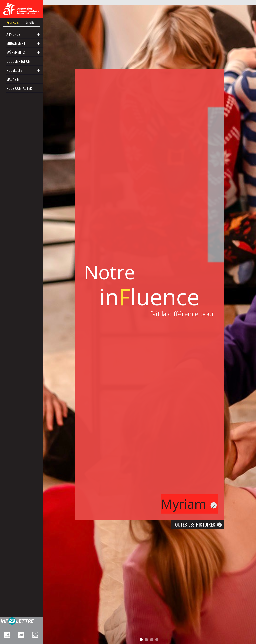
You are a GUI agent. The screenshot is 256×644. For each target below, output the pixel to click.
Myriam (189, 504)
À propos (13, 34)
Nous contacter (19, 88)
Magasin (13, 79)
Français (13, 22)
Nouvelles (14, 70)
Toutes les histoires (198, 524)
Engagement (16, 43)
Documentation (18, 61)
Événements (16, 52)
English (31, 22)
